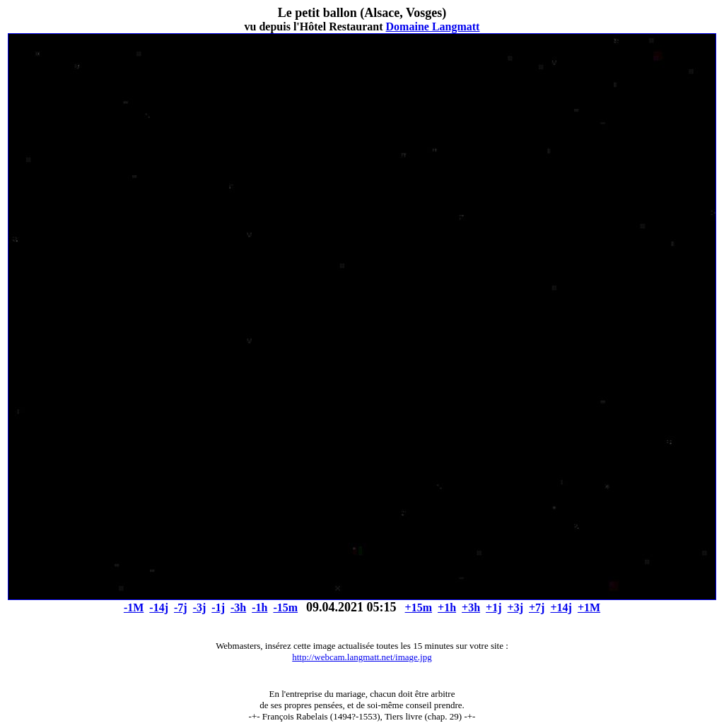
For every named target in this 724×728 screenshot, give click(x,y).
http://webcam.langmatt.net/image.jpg (362, 657)
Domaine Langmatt (433, 27)
